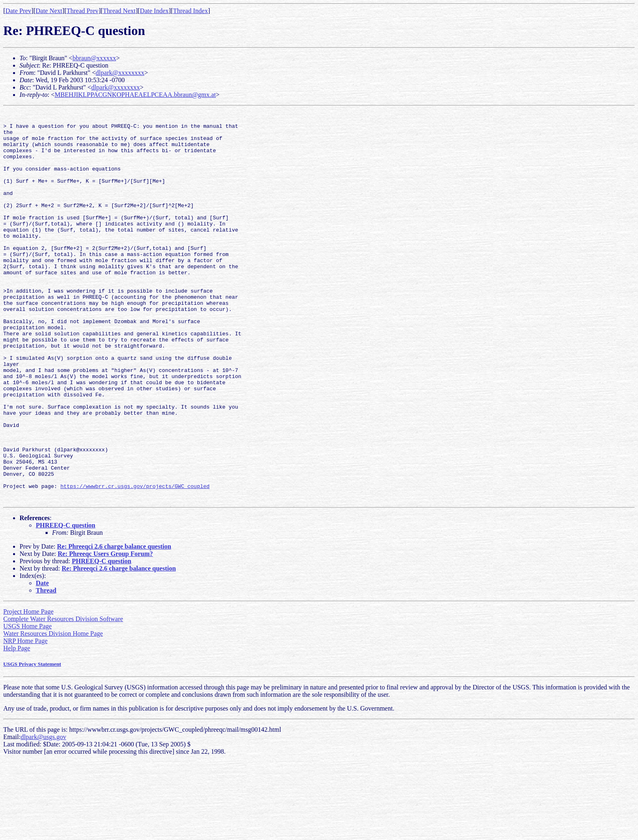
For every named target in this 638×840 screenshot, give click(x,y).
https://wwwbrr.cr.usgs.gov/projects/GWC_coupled (135, 562)
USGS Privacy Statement (32, 742)
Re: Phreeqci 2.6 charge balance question (114, 625)
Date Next (49, 11)
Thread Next (119, 11)
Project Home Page (28, 690)
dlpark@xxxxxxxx (120, 73)
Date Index (154, 11)
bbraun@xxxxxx (94, 58)
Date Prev (18, 11)
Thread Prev (82, 11)
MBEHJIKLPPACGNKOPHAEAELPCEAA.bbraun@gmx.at (135, 95)
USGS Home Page (27, 704)
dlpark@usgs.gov (44, 815)
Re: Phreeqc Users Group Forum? (105, 632)
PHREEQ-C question (66, 603)
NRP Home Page (25, 719)
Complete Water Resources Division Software (63, 697)
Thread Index (190, 11)
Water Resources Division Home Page (53, 712)
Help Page (17, 726)
